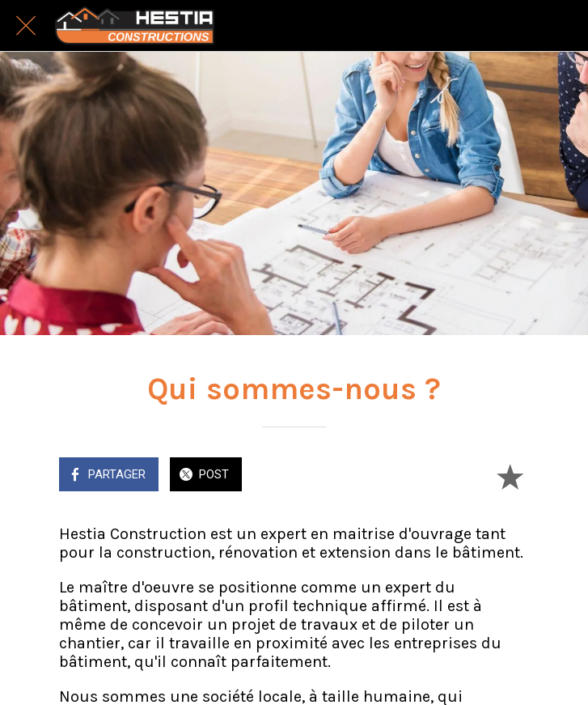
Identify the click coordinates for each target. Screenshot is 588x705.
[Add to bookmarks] (510, 476)
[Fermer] (26, 26)
